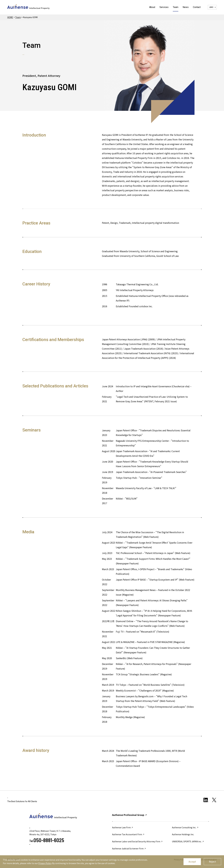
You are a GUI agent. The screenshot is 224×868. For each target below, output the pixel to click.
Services (164, 7)
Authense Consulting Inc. (185, 827)
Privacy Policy (45, 863)
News (186, 7)
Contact (197, 7)
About (152, 7)
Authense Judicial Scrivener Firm (129, 848)
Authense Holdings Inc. (183, 834)
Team (176, 7)
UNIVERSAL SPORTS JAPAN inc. (188, 841)
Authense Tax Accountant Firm (128, 834)
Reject (212, 861)
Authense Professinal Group (130, 815)
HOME (10, 17)
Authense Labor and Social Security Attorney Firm (137, 841)
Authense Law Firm (123, 827)
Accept (192, 861)
